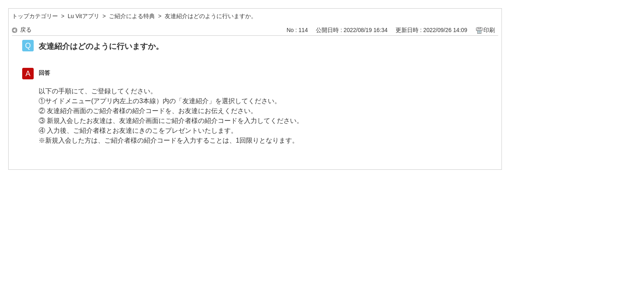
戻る (26, 30)
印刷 (489, 30)
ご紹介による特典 (132, 16)
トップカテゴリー (35, 16)
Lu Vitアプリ (84, 16)
